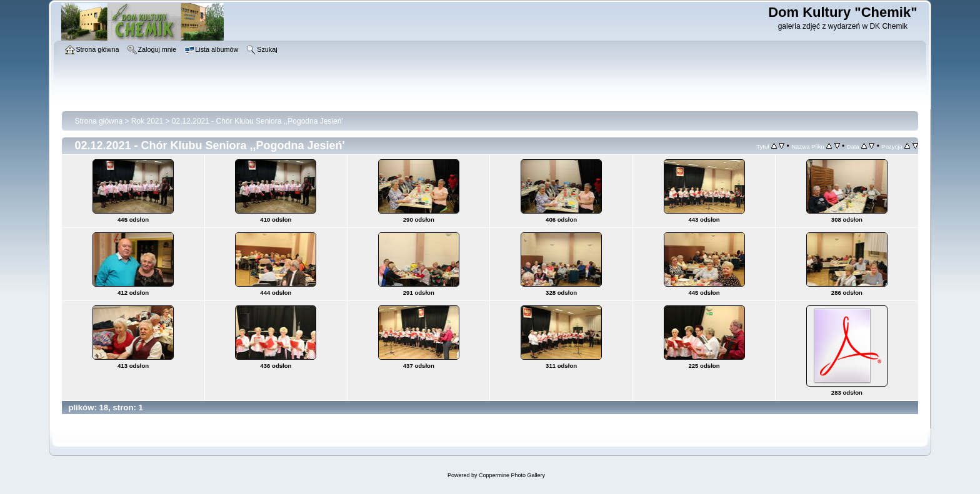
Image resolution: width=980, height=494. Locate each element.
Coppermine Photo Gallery (512, 475)
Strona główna (98, 121)
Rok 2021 (147, 121)
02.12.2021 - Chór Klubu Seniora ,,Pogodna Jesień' (257, 121)
